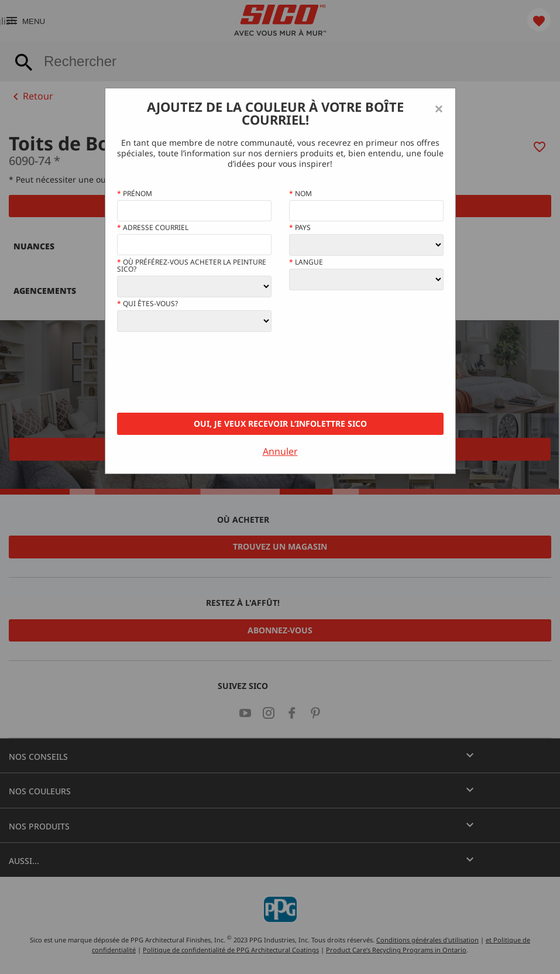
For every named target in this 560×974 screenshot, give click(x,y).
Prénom (135, 194)
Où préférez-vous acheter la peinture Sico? (192, 266)
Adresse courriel (153, 228)
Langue (306, 262)
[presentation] (206, 372)
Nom (300, 194)
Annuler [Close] (280, 451)
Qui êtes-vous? (147, 304)
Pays (300, 228)
